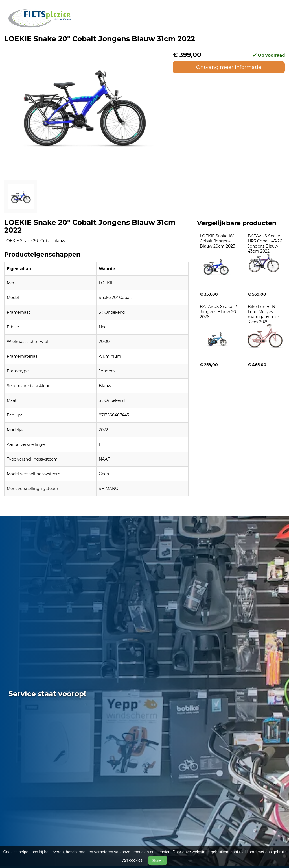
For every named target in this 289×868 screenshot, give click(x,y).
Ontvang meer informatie (229, 67)
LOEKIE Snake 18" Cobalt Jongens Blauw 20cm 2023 (217, 241)
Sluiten (158, 860)
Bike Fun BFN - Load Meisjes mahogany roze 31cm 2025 (264, 314)
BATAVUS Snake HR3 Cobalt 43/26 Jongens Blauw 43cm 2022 (266, 244)
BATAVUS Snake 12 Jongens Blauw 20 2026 (219, 312)
